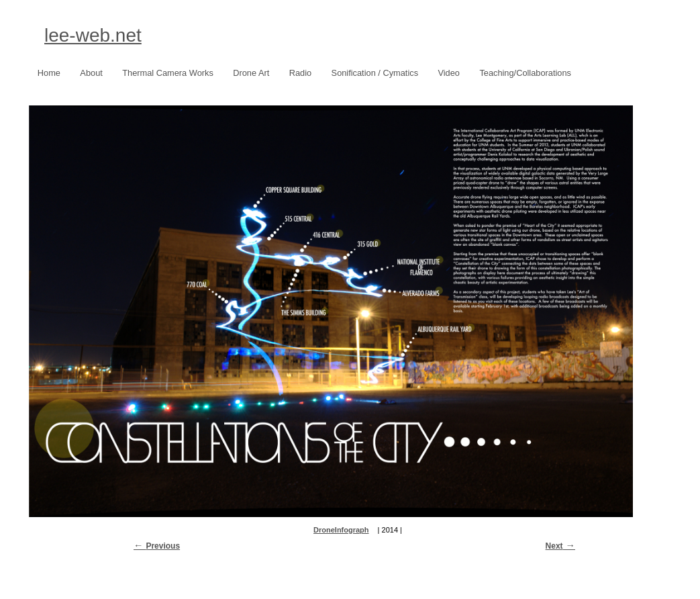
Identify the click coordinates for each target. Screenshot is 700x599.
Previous (163, 546)
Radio (300, 73)
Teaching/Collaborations (525, 73)
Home (49, 73)
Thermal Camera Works (168, 73)
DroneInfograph (341, 530)
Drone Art (248, 74)
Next (554, 546)
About (91, 73)
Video (449, 73)
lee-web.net (93, 35)
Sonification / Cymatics (371, 74)
